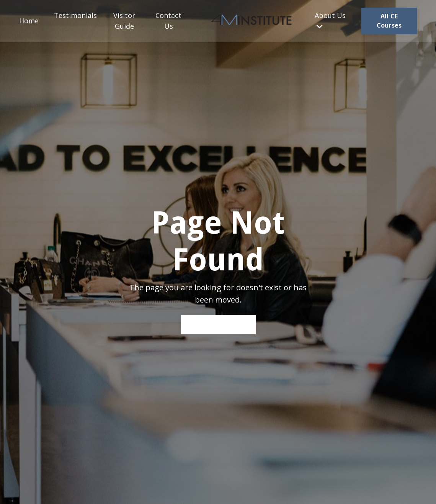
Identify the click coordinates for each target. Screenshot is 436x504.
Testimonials (75, 15)
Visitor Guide (124, 21)
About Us (330, 20)
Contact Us (168, 21)
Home (29, 21)
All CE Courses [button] (389, 21)
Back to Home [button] (218, 324)
